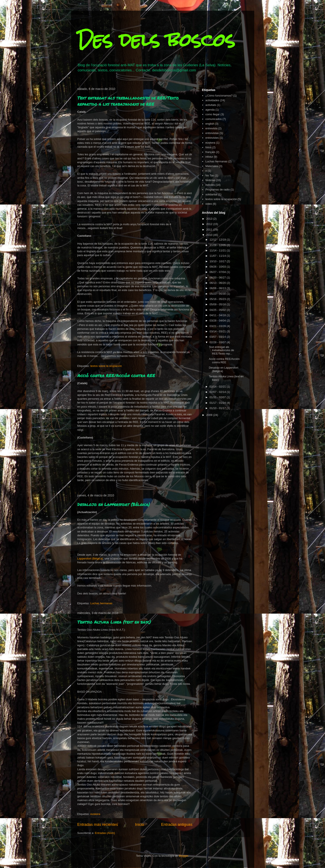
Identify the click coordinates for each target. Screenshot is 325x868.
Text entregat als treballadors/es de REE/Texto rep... (221, 350)
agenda (210, 110)
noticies (210, 185)
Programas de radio (218, 190)
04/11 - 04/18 (218, 315)
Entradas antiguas (177, 825)
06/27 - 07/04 (218, 272)
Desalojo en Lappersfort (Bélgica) (114, 504)
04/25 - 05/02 (218, 310)
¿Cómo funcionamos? (219, 96)
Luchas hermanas (101, 603)
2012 (210, 224)
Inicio (139, 825)
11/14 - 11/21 (218, 250)
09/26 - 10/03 (218, 267)
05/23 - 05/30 (218, 294)
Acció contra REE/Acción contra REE (116, 375)
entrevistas (212, 133)
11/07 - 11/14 (218, 256)
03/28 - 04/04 (218, 321)
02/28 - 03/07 (218, 342)
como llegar (213, 114)
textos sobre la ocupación (106, 366)
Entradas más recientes (98, 825)
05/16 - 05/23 (218, 299)
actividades (212, 100)
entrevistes (212, 138)
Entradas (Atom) (105, 833)
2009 (210, 415)
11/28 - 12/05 (218, 245)
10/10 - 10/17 (218, 261)
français (210, 152)
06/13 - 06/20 (218, 283)
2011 (210, 230)
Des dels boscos (156, 40)
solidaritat (211, 194)
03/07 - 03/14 (218, 337)
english (210, 124)
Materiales (212, 166)
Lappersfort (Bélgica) (90, 559)
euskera (95, 814)
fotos (208, 147)
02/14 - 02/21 (218, 387)
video (209, 204)
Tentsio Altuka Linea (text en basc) (114, 622)
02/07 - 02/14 (218, 392)
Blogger (183, 856)
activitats (211, 105)
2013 (210, 219)
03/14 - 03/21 (218, 331)
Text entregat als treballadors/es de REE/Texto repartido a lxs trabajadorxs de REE (128, 101)
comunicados (214, 119)
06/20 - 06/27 (218, 278)
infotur (209, 157)
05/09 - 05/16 (218, 304)
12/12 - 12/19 (218, 240)
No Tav (210, 175)
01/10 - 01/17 (218, 408)
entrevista (211, 128)
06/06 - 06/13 (218, 288)
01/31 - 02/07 (218, 397)
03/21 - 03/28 (218, 326)
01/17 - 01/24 (218, 403)
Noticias (210, 180)
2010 (210, 235)
